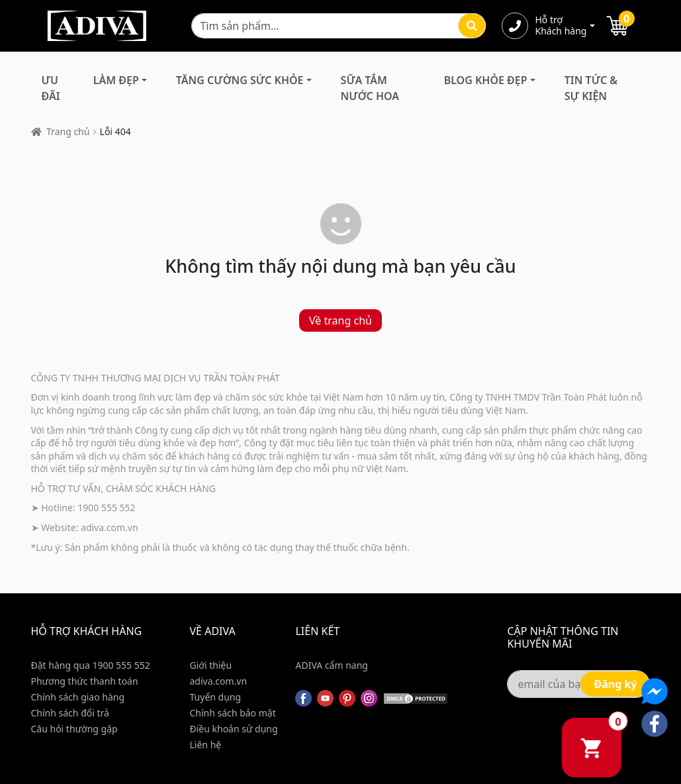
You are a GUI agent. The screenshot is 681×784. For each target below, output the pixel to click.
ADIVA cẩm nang (331, 665)
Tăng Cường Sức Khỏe (240, 80)
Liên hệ (206, 745)
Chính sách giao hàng (78, 697)
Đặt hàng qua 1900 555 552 (91, 665)
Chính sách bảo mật (233, 713)
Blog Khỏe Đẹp (486, 80)
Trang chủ (68, 131)
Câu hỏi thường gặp (74, 729)
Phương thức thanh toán (85, 681)
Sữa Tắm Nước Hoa (370, 88)
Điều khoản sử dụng (234, 729)
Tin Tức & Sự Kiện (591, 88)
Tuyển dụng (216, 697)
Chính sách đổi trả (70, 713)
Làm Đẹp (116, 80)
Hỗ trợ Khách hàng (561, 26)
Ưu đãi (51, 88)
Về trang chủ (340, 320)
